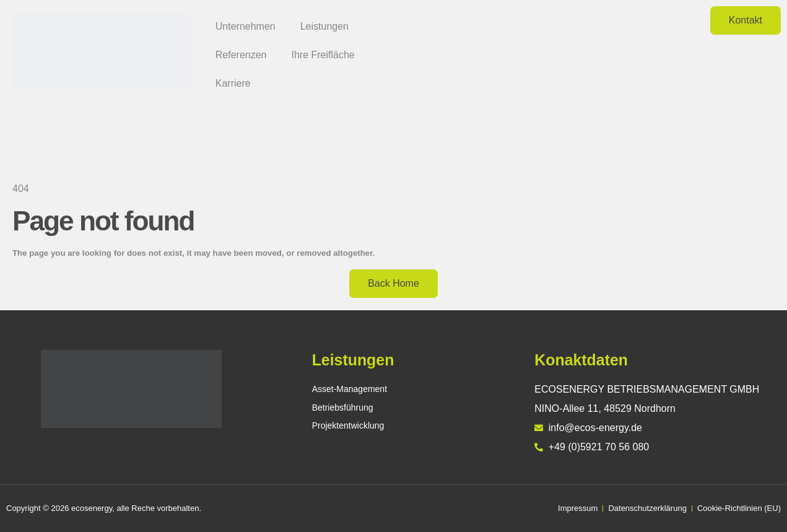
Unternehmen (246, 26)
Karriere (233, 83)
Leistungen (324, 26)
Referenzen (241, 55)
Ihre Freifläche (323, 55)
